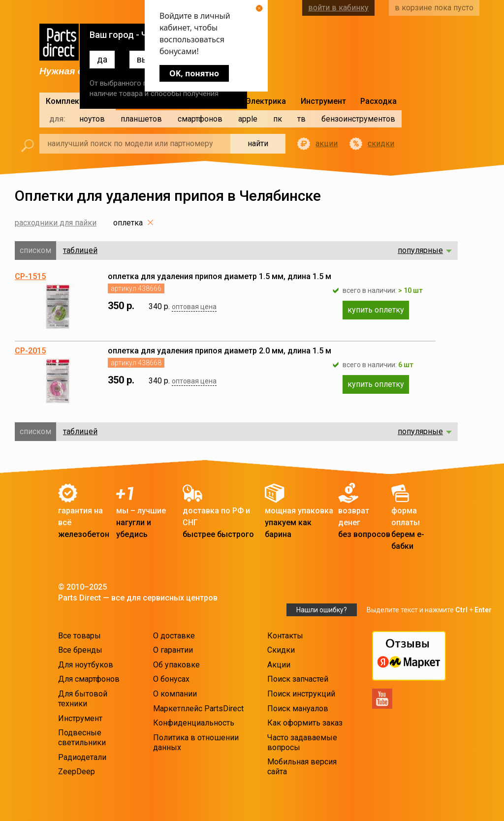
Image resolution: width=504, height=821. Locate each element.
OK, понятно (194, 73)
